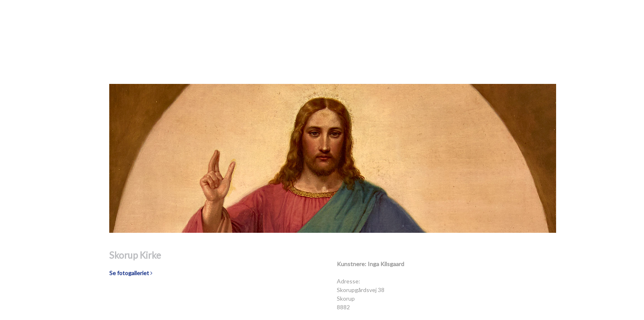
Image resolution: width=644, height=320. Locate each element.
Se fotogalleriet (131, 273)
